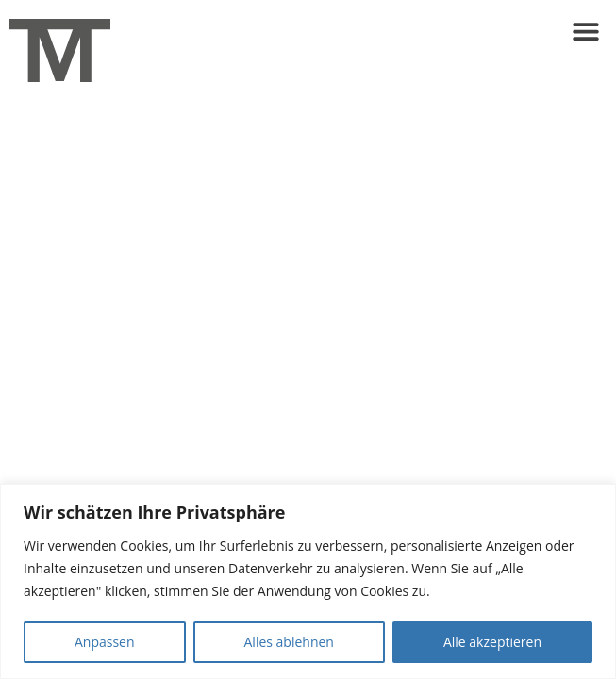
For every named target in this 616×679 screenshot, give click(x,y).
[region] (308, 581)
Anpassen (105, 642)
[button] (585, 31)
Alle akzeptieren (492, 642)
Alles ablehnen (289, 642)
